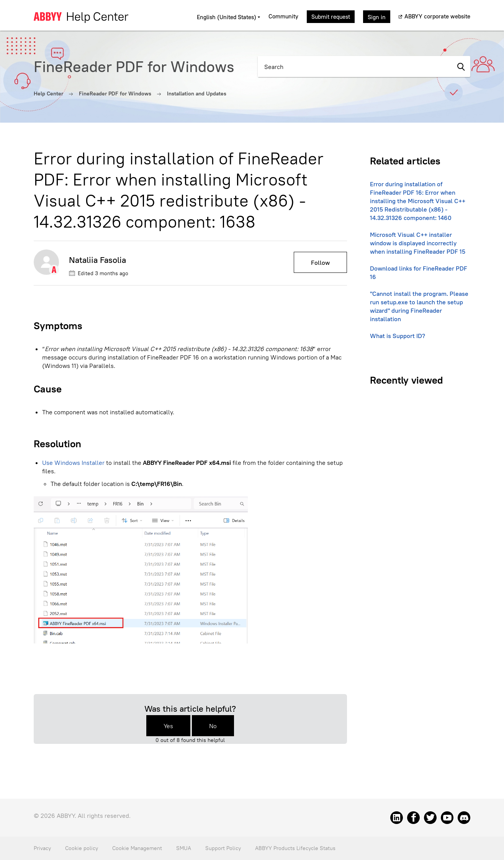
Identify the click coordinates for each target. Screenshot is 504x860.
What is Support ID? (398, 336)
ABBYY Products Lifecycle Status (295, 848)
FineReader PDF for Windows (115, 94)
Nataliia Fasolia (97, 260)
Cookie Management (137, 848)
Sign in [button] (377, 17)
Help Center (48, 94)
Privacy (42, 848)
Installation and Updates (197, 94)
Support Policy (223, 848)
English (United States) (227, 17)
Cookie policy (82, 848)
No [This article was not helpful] (213, 726)
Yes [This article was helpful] (168, 726)
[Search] (354, 66)
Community (283, 16)
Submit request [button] (331, 17)
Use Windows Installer (73, 463)
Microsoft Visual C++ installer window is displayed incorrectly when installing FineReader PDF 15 (418, 243)
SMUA (184, 848)
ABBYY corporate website (437, 16)
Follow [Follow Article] (320, 263)
